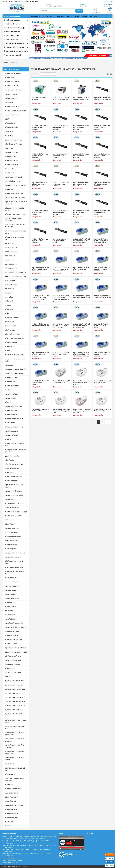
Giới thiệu (61, 16)
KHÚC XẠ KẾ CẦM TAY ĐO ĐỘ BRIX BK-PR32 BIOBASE (102, 127)
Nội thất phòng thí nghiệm (15, 43)
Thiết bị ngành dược (13, 20)
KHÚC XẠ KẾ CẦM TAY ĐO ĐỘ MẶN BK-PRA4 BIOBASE (102, 213)
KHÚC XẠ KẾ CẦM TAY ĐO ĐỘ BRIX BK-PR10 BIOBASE (40, 127)
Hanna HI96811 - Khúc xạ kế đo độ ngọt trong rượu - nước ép (82, 383)
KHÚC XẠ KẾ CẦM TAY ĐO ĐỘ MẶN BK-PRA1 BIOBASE (40, 213)
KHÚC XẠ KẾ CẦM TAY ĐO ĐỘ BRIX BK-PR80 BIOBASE (61, 184)
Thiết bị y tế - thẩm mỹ (13, 24)
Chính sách (95, 16)
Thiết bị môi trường (13, 36)
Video (77, 16)
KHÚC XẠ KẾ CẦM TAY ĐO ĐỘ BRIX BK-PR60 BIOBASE (61, 156)
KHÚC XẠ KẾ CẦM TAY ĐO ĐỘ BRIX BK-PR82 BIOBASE (102, 156)
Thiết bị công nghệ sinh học (15, 28)
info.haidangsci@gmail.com (54, 6)
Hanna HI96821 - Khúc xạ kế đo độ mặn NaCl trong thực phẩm (61, 411)
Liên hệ (84, 16)
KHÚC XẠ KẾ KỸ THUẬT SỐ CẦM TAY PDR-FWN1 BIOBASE (102, 326)
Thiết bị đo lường (12, 40)
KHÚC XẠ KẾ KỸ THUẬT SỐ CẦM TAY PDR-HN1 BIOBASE (82, 269)
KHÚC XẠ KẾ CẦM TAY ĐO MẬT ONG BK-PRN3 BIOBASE (102, 184)
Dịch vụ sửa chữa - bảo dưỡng (16, 51)
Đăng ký (99, 13)
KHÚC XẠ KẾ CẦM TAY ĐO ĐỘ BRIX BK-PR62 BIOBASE (81, 156)
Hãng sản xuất (49, 16)
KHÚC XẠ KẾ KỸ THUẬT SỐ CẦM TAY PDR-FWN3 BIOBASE (61, 354)
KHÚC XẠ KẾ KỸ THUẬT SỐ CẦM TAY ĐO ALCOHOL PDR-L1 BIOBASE (61, 326)
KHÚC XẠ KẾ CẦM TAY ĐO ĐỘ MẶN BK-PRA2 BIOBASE (61, 213)
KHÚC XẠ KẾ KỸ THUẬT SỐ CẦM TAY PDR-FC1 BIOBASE (102, 354)
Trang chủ (35, 16)
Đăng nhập (93, 13)
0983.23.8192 (84, 6)
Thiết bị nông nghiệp (13, 32)
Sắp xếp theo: (34, 74)
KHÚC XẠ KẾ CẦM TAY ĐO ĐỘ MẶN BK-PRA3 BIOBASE (81, 213)
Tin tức (70, 16)
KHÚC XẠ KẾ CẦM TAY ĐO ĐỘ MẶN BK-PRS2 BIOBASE (61, 241)
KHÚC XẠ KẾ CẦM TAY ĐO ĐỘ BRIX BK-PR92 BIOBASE (40, 184)
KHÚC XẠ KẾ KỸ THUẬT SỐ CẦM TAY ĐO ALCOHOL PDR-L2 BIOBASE (82, 326)
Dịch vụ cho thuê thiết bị (15, 55)
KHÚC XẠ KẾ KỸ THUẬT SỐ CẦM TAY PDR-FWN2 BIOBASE (40, 354)
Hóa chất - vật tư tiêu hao (15, 47)
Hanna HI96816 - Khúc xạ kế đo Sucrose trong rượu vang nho (82, 411)
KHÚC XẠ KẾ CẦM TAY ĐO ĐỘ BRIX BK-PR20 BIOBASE (81, 127)
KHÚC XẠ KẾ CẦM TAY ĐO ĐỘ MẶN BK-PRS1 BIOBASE (40, 241)
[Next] (108, 422)
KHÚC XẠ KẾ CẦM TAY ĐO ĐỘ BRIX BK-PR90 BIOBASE (81, 184)
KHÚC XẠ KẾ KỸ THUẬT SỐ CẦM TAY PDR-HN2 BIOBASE (102, 269)
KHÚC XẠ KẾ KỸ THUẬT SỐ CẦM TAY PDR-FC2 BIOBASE (40, 383)
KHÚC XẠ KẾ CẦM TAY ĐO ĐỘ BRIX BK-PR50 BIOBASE (40, 156)
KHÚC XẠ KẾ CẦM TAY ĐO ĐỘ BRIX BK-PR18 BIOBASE (61, 127)
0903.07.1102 (107, 6)
